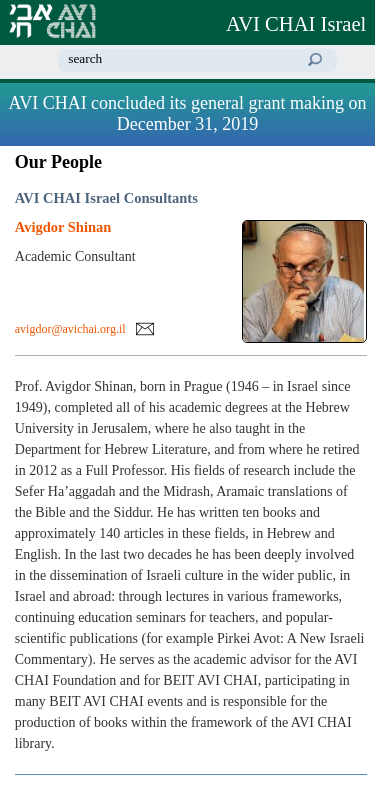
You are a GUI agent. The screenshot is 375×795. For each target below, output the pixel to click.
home (350, 60)
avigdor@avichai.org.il (70, 329)
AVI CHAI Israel (296, 24)
